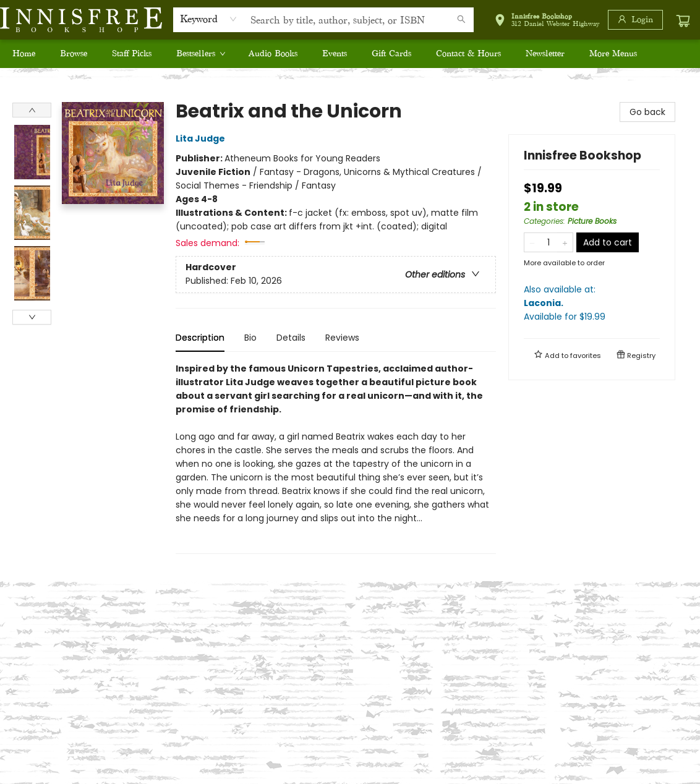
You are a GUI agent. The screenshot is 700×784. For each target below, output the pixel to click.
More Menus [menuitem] (613, 53)
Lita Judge (202, 138)
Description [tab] (200, 338)
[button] (547, 22)
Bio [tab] (250, 338)
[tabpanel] (336, 458)
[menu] (350, 54)
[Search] (461, 20)
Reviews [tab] (342, 338)
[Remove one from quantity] (532, 242)
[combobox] (209, 19)
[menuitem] (24, 54)
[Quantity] (548, 242)
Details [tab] (291, 338)
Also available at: (592, 303)
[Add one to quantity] (565, 242)
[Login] (635, 20)
